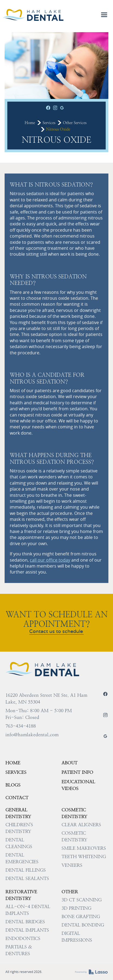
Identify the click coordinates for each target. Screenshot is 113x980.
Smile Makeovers (84, 848)
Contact (17, 798)
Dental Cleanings (19, 843)
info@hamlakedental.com (32, 735)
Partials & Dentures (19, 950)
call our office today (50, 560)
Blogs (13, 785)
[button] (104, 15)
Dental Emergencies (22, 858)
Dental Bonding (83, 925)
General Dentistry (18, 813)
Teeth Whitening (84, 856)
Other (70, 892)
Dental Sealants (27, 878)
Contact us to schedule (56, 632)
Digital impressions (77, 937)
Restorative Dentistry (21, 895)
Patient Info (77, 772)
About (70, 763)
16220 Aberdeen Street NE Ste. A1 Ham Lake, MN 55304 (46, 699)
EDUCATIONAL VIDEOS (78, 785)
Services (49, 123)
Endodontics (23, 938)
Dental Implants (27, 930)
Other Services (75, 123)
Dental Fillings (26, 870)
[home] (33, 15)
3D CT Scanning (82, 900)
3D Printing (76, 908)
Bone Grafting (81, 916)
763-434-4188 (21, 726)
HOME (13, 763)
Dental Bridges (25, 922)
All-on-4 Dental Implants (28, 910)
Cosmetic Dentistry (74, 813)
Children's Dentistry (19, 828)
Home (30, 123)
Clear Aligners (81, 825)
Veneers (72, 865)
